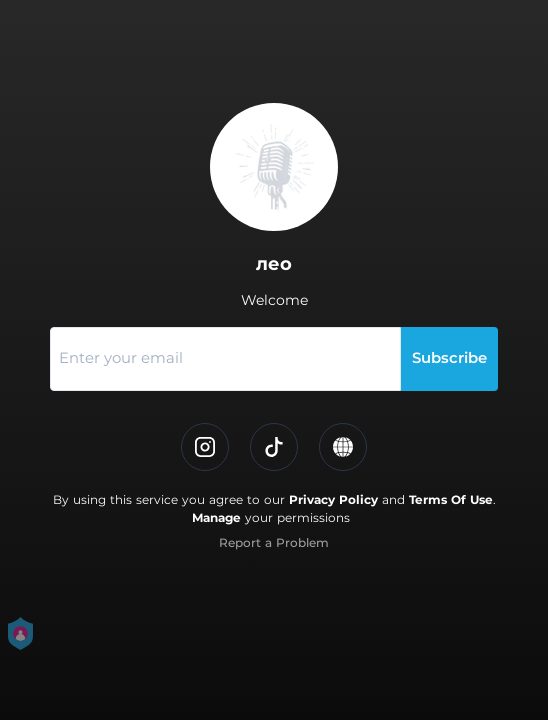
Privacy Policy (333, 499)
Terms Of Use (451, 499)
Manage (216, 517)
